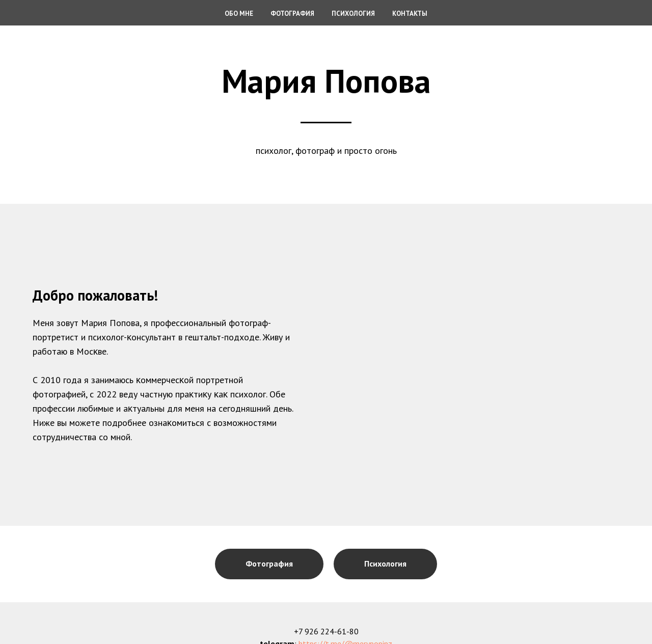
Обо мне (239, 14)
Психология (353, 14)
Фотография (292, 14)
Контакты (410, 14)
